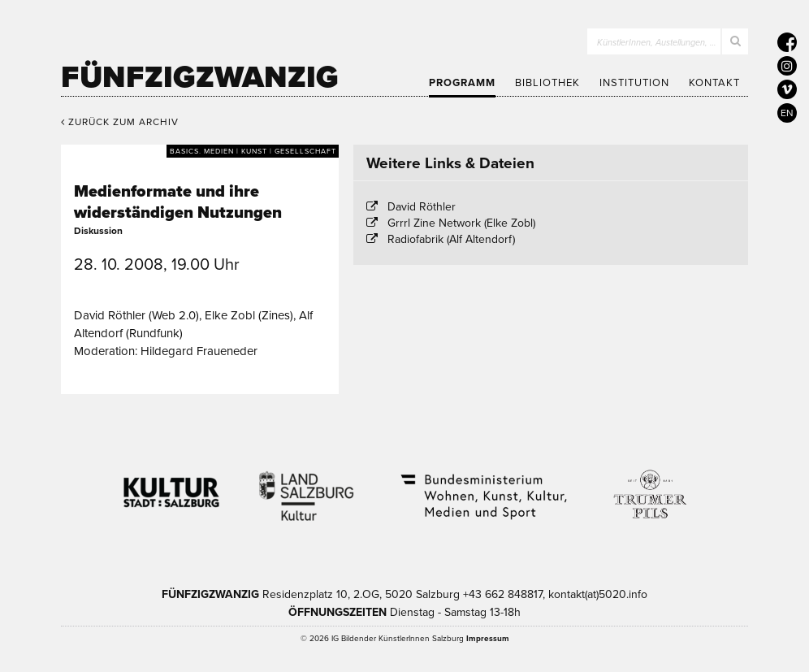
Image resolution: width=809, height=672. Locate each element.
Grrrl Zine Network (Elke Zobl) (461, 223)
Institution (634, 83)
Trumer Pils (649, 486)
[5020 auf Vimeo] (787, 89)
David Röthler (422, 207)
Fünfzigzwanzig (200, 77)
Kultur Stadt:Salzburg (172, 486)
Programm (462, 83)
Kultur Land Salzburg (307, 486)
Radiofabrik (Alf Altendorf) (451, 239)
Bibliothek (547, 83)
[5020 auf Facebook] (787, 42)
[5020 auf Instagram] (787, 66)
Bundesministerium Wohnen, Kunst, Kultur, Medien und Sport (482, 486)
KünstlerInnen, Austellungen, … (657, 43)
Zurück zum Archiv (120, 122)
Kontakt (714, 83)
